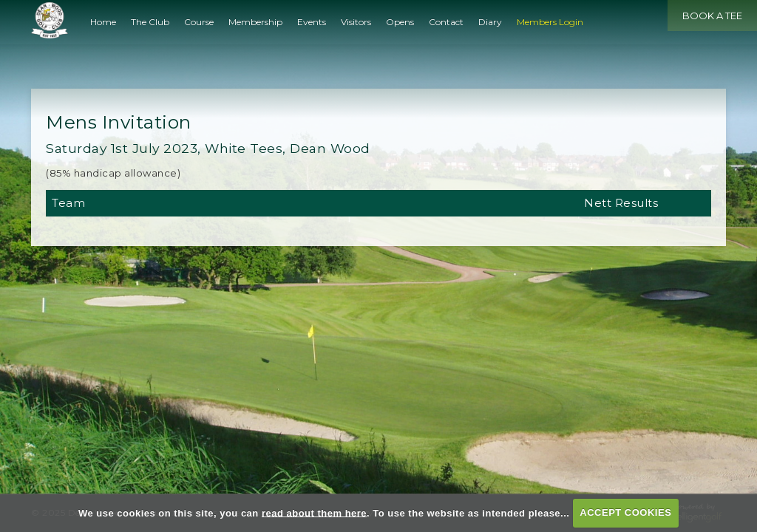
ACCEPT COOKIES (625, 512)
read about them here (314, 512)
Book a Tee (712, 16)
